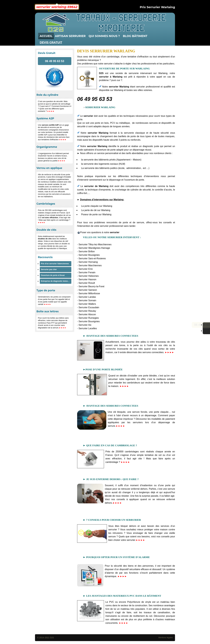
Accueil (46, 36)
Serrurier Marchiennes (90, 265)
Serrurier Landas (87, 297)
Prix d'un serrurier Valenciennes (55, 264)
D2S (52, 638)
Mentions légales (166, 638)
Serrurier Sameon (88, 290)
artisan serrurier (70, 36)
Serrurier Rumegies (89, 318)
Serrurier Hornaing (88, 262)
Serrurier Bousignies (89, 255)
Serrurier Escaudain (89, 307)
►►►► (169, 352)
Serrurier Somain (87, 300)
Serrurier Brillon (87, 251)
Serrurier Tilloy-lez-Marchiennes (95, 244)
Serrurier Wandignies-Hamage (94, 248)
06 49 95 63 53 (95, 99)
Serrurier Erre (86, 269)
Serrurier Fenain (87, 272)
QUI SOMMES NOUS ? (104, 36)
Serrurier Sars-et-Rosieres (92, 258)
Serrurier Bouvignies (89, 321)
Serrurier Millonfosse (89, 293)
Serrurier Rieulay (87, 311)
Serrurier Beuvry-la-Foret (92, 286)
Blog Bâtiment (135, 36)
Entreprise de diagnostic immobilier (56, 281)
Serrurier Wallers (87, 304)
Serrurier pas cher (49, 269)
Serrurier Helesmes (89, 276)
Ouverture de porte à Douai (53, 275)
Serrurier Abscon (87, 314)
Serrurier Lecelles (88, 328)
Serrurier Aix (85, 325)
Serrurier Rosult (87, 283)
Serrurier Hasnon (87, 279)
